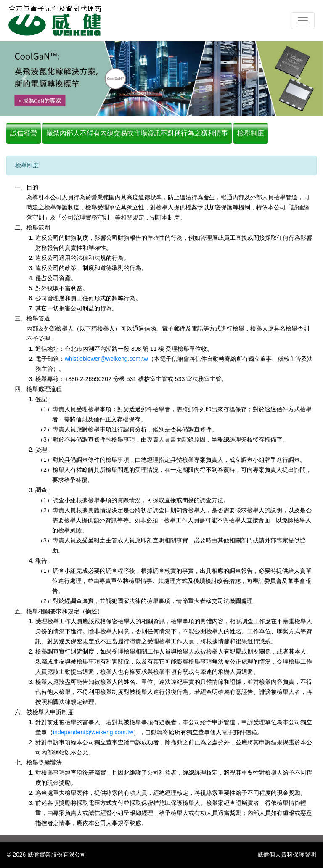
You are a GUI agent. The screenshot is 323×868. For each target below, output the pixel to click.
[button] (24, 79)
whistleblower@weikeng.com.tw (106, 359)
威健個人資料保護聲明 (287, 855)
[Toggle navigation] (303, 21)
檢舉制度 (251, 133)
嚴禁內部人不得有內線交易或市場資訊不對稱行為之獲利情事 (137, 133)
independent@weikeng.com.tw (93, 732)
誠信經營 (24, 133)
